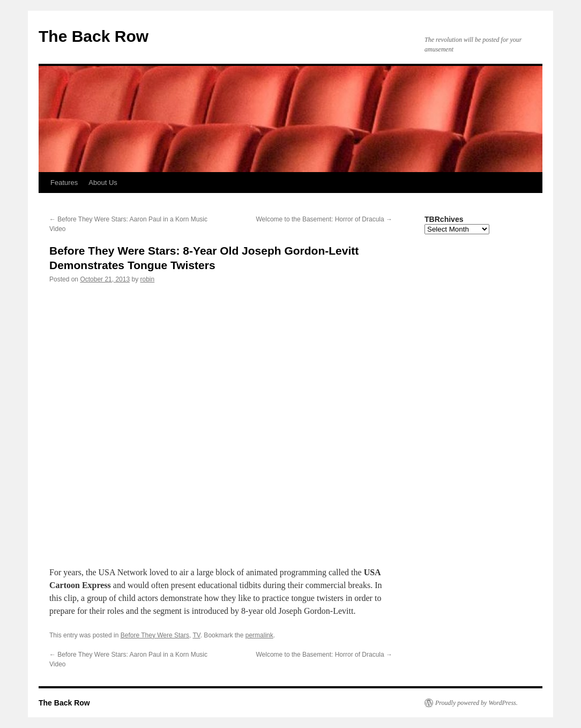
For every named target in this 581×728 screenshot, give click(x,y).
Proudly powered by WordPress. (476, 703)
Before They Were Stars (155, 635)
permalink (259, 635)
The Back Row (94, 36)
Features (64, 183)
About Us (103, 183)
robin (148, 279)
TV (196, 635)
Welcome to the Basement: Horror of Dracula (324, 219)
